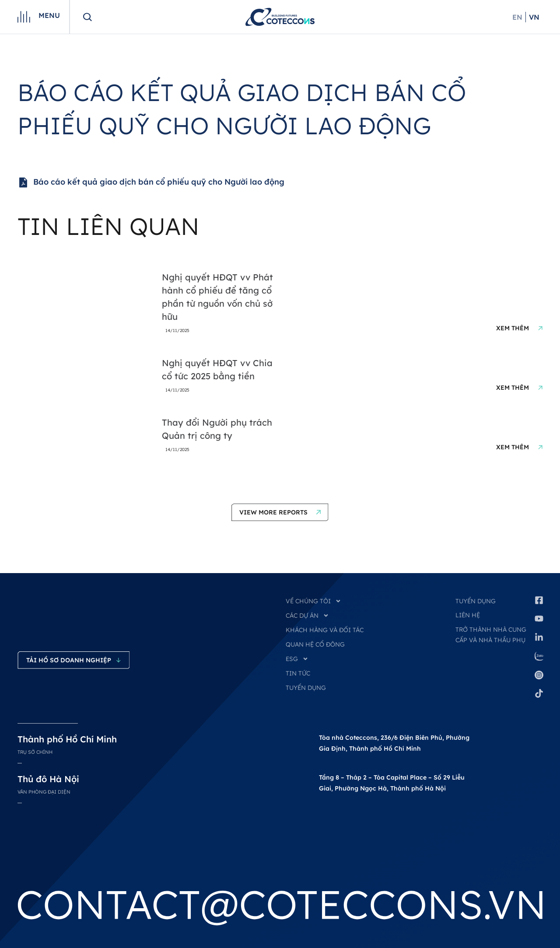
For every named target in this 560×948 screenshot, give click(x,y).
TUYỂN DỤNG (306, 688)
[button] (280, 512)
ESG (297, 659)
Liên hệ (468, 615)
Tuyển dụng (476, 601)
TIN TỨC (298, 673)
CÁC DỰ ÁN (307, 616)
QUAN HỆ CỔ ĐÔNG (315, 644)
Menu (49, 15)
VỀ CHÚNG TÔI (313, 601)
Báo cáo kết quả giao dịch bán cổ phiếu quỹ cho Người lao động (151, 182)
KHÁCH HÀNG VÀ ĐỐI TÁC (325, 630)
